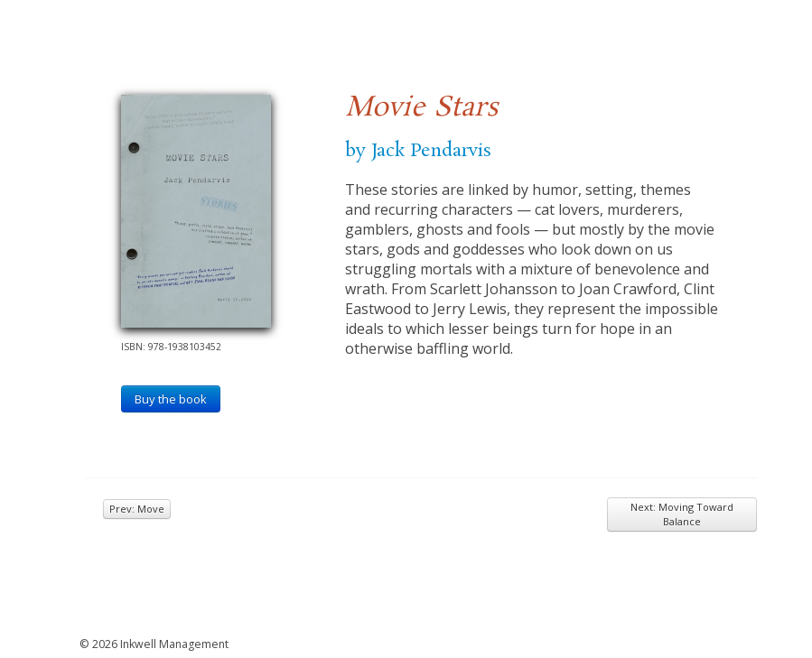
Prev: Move (137, 509)
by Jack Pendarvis (418, 151)
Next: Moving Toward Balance (682, 514)
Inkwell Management (174, 644)
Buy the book (171, 399)
